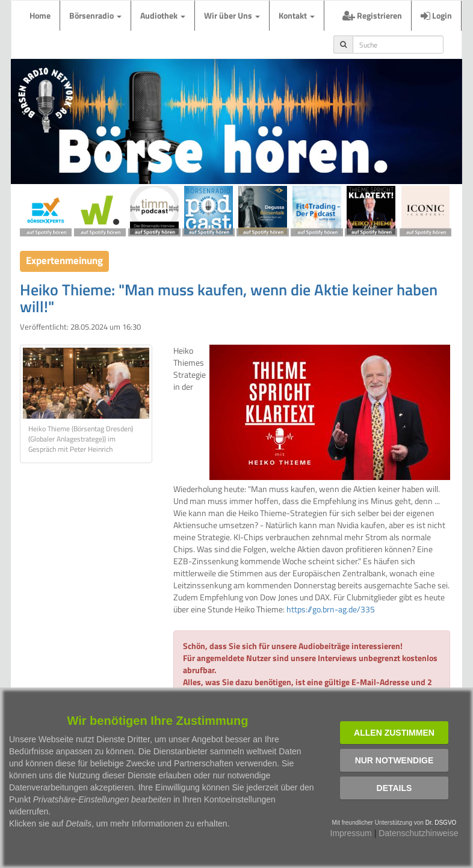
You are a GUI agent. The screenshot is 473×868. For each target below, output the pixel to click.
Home (40, 15)
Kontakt (297, 15)
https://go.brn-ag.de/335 (331, 609)
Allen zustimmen (394, 733)
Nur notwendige (394, 760)
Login (436, 15)
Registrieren (372, 15)
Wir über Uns (232, 15)
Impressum (351, 833)
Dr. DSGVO (441, 823)
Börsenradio (95, 15)
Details (394, 788)
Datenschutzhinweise (418, 833)
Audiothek (163, 15)
